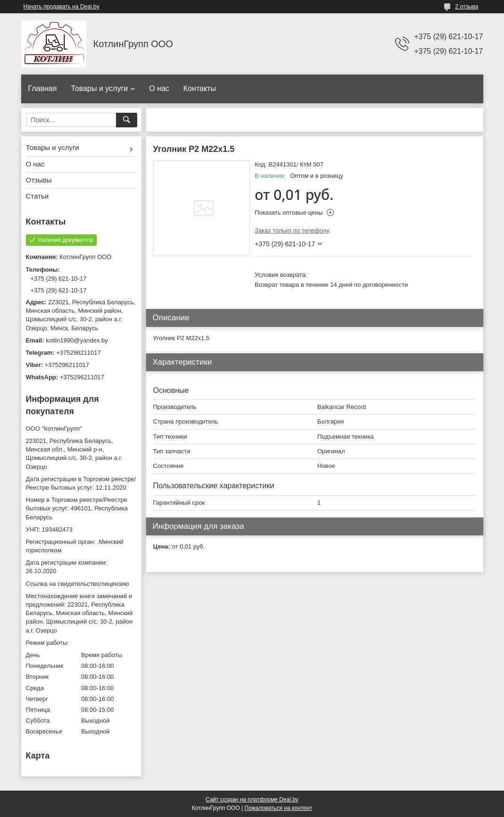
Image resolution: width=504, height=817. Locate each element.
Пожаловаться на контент (278, 808)
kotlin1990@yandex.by (77, 340)
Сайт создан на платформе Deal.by (252, 800)
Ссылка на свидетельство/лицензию (78, 584)
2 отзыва (467, 7)
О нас (159, 88)
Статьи (37, 196)
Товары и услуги (99, 88)
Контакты (200, 88)
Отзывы (39, 180)
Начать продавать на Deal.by (62, 7)
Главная (43, 88)
